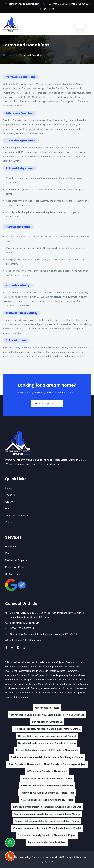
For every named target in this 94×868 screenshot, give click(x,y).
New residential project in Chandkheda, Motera (47, 800)
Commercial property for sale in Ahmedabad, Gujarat (47, 835)
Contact (9, 522)
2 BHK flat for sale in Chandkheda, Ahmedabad (47, 786)
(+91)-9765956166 (79, 4)
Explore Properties (47, 404)
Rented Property (14, 574)
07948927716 (26, 628)
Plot (7, 553)
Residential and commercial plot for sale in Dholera (47, 743)
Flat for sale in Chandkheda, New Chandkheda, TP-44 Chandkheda (47, 715)
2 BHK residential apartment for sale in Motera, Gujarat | (36, 662)
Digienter (49, 862)
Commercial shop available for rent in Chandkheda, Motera (47, 814)
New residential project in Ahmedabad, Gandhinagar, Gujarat (47, 807)
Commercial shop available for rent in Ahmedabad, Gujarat (47, 821)
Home (8, 55)
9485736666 (17, 623)
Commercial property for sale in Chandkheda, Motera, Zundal (47, 828)
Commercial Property (16, 567)
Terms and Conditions (17, 516)
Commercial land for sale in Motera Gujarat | (43, 671)
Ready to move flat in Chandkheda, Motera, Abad (47, 793)
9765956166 (33, 623)
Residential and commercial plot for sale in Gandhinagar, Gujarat (47, 757)
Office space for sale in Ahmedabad (47, 771)
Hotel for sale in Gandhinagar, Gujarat (65, 764)
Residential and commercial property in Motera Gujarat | (35, 693)
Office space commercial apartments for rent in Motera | (50, 680)
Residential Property (16, 560)
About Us (10, 495)
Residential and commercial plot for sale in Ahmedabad (47, 750)
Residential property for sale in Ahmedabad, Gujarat (47, 736)
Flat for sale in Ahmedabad (47, 722)
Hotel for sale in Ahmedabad (24, 764)
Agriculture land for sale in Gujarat (47, 842)
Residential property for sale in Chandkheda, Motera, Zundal (47, 729)
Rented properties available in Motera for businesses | (59, 688)
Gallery (9, 502)
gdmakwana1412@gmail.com (22, 4)
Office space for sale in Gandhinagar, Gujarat (47, 779)
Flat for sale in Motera (47, 708)
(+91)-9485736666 (57, 4)
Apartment (11, 546)
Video (8, 509)
